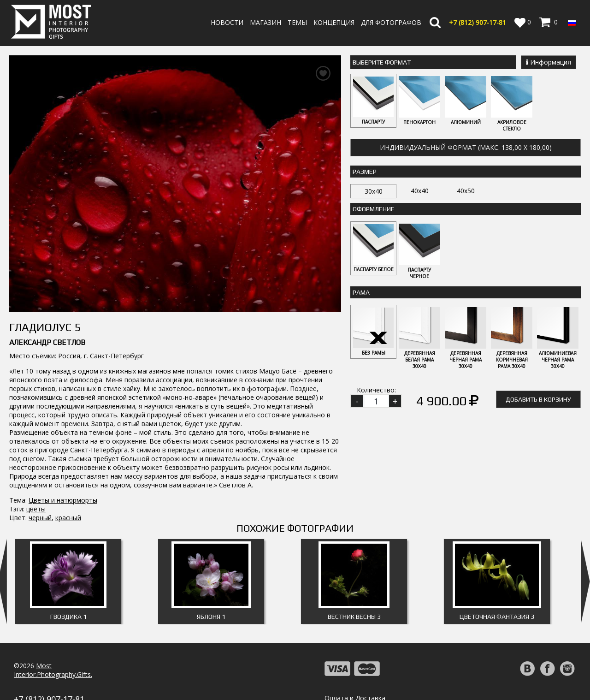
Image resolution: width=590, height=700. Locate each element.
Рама (361, 292)
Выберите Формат (382, 62)
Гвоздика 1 (68, 581)
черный (40, 483)
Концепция (334, 22)
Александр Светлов (47, 307)
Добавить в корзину (538, 399)
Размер (365, 172)
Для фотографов (391, 22)
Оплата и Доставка (355, 663)
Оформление (374, 209)
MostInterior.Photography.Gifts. (53, 635)
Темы (297, 22)
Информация (549, 62)
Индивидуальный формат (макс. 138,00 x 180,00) (466, 147)
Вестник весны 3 (354, 581)
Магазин (265, 22)
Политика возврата (355, 672)
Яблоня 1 (211, 581)
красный (68, 483)
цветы (36, 474)
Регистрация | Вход (540, 672)
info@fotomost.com (44, 674)
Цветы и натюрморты (63, 465)
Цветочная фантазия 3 (497, 581)
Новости (227, 22)
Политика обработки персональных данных (393, 680)
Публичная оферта (354, 689)
